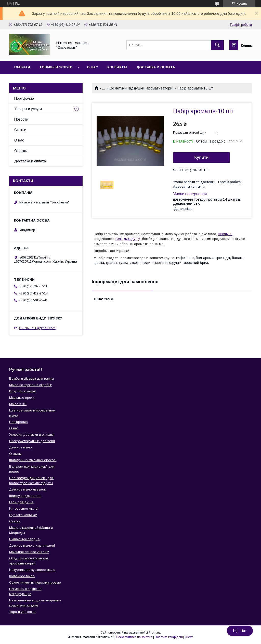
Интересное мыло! (24, 508)
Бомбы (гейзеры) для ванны (31, 378)
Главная (22, 67)
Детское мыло (21, 447)
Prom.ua (155, 633)
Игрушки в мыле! (22, 391)
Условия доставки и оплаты (31, 435)
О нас (93, 67)
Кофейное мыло (22, 576)
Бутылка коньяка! (23, 515)
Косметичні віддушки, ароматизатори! (141, 88)
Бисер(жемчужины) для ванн (32, 441)
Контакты (117, 67)
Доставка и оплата (156, 67)
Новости (21, 119)
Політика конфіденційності (174, 637)
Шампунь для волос (25, 496)
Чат (240, 631)
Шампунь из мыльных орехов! (33, 460)
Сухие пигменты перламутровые (35, 582)
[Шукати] (217, 45)
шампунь (225, 234)
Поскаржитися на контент (134, 637)
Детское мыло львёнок (27, 489)
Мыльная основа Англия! (29, 552)
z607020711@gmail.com (37, 328)
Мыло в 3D (18, 404)
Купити (202, 157)
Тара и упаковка (22, 612)
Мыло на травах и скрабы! (30, 385)
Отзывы (21, 151)
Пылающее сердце (24, 539)
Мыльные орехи (22, 398)
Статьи (20, 130)
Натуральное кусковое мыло (32, 570)
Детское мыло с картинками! (32, 545)
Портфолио (24, 98)
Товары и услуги (56, 67)
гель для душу (128, 239)
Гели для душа (21, 502)
